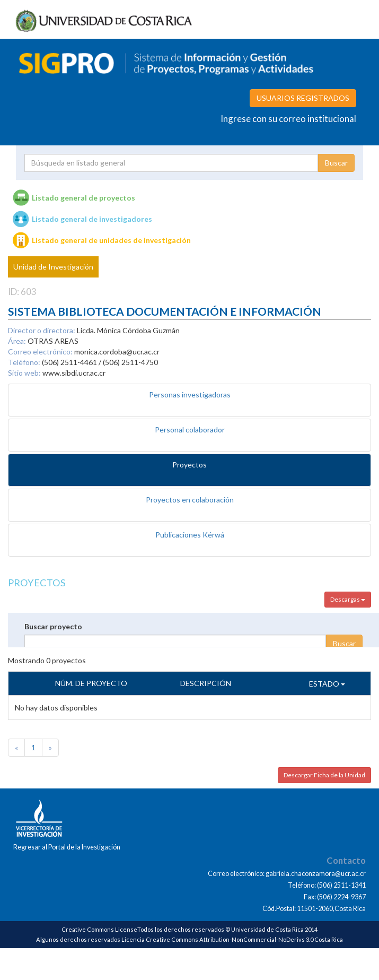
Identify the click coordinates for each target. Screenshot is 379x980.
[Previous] (16, 748)
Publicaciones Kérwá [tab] (190, 535)
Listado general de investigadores (92, 219)
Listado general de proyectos (83, 198)
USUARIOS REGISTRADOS (303, 98)
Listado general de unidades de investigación (111, 240)
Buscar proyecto (53, 626)
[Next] (50, 748)
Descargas (348, 599)
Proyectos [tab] (189, 465)
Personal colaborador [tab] (190, 430)
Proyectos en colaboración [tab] (190, 500)
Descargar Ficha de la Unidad (324, 775)
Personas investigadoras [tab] (190, 394)
